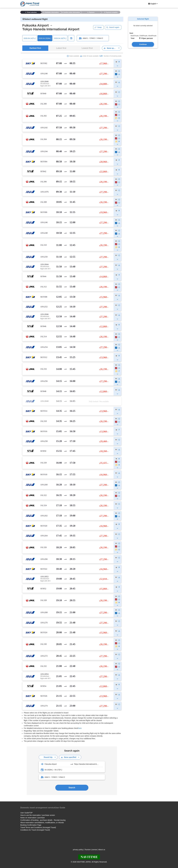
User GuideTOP (26, 813)
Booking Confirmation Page (31, 825)
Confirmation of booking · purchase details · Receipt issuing (43, 820)
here (80, 728)
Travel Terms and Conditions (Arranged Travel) (38, 827)
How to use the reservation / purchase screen (38, 815)
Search (72, 788)
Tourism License (91, 850)
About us (102, 850)
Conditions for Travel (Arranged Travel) (35, 830)
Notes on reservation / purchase (32, 818)
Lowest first (87, 48)
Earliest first (35, 48)
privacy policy (78, 850)
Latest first (61, 48)
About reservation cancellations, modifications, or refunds (42, 823)
